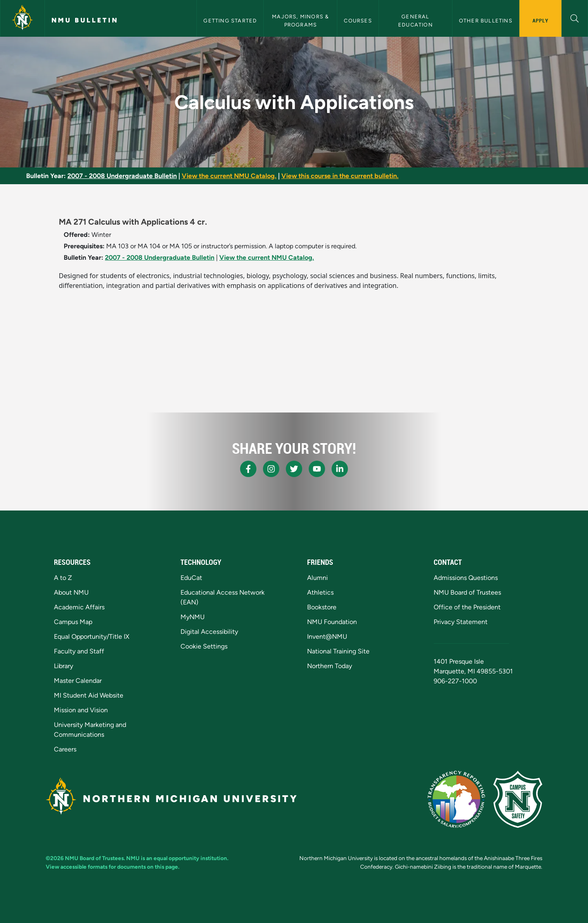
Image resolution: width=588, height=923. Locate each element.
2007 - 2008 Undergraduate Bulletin (122, 176)
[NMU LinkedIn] (340, 469)
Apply (540, 20)
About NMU (71, 592)
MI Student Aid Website (89, 695)
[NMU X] (294, 469)
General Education (415, 20)
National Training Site (338, 651)
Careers (65, 749)
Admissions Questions (466, 578)
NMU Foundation (332, 622)
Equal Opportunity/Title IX (92, 637)
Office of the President (467, 607)
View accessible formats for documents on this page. (112, 867)
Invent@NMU (327, 637)
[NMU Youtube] (317, 469)
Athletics (320, 592)
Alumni (317, 578)
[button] (575, 17)
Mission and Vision (81, 710)
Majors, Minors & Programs (301, 20)
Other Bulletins (486, 21)
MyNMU (193, 617)
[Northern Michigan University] (22, 18)
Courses (358, 21)
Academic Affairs (79, 607)
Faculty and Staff (79, 651)
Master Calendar (78, 681)
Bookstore (322, 607)
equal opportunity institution (190, 858)
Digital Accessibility (209, 632)
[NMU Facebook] (248, 469)
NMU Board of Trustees (467, 592)
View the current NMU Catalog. (229, 176)
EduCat (191, 578)
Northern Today (330, 666)
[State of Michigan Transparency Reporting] (456, 799)
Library (63, 666)
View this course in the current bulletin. (340, 176)
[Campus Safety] (518, 799)
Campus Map (73, 622)
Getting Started (230, 21)
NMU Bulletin (85, 20)
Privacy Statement (461, 622)
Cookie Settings (204, 646)
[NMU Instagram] (271, 469)
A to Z (63, 578)
